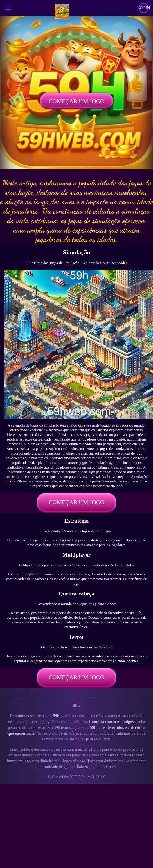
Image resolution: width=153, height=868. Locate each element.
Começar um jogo (76, 101)
